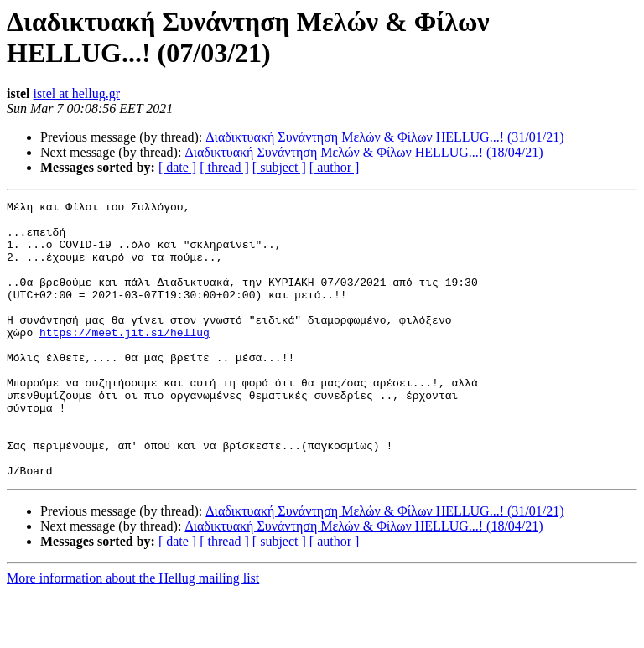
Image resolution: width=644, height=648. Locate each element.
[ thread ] (224, 167)
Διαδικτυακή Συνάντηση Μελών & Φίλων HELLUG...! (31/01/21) (384, 137)
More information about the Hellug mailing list (133, 633)
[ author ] (335, 167)
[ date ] (177, 167)
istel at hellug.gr (77, 93)
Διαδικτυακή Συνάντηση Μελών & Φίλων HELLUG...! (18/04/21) (364, 152)
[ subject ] (279, 167)
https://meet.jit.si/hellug (125, 360)
